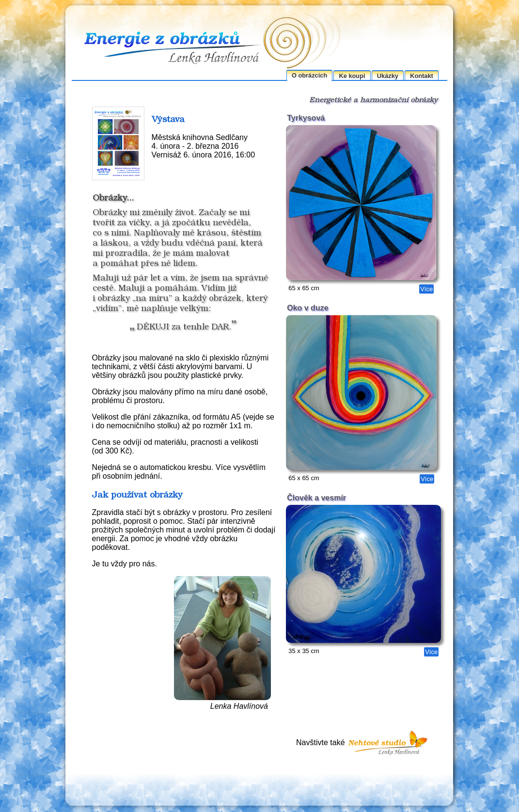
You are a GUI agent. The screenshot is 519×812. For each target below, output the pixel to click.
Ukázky (388, 76)
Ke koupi (352, 76)
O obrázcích (309, 75)
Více (426, 289)
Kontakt (422, 76)
